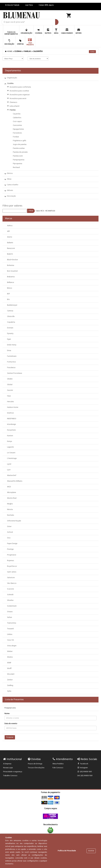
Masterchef (12, 475)
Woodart (11, 674)
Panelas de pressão (20, 152)
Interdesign (12, 424)
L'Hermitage (12, 458)
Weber (10, 651)
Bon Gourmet (12, 271)
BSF (9, 294)
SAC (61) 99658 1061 (85, 776)
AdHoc (10, 226)
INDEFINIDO (12, 419)
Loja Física (29, 5)
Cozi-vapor (17, 122)
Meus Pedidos (58, 764)
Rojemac (11, 561)
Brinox (10, 288)
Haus (9, 396)
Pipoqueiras (17, 164)
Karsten (10, 436)
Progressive (12, 555)
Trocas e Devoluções (36, 768)
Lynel (9, 464)
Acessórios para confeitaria (20, 87)
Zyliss (9, 691)
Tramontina (12, 623)
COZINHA (18, 51)
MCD (9, 487)
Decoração (12, 196)
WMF (9, 663)
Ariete (10, 237)
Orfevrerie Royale (14, 521)
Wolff (9, 668)
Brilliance (11, 282)
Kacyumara (11, 430)
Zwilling (10, 685)
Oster (9, 527)
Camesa (10, 311)
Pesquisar (10, 737)
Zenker (10, 680)
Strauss (10, 612)
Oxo (9, 538)
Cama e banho (13, 185)
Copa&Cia (11, 322)
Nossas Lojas (8, 768)
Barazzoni (11, 248)
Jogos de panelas (20, 144)
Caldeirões (38, 51)
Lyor (9, 470)
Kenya (10, 441)
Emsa (9, 351)
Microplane (12, 492)
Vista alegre (12, 646)
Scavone (11, 589)
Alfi (8, 231)
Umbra (10, 634)
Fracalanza (11, 368)
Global (10, 385)
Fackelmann (12, 356)
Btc (8, 299)
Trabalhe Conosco (10, 776)
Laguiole (10, 447)
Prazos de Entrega (35, 764)
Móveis (10, 190)
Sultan (10, 617)
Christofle (11, 317)
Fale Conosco (58, 768)
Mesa (9, 179)
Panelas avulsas (19, 148)
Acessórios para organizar (20, 95)
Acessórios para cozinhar (19, 91)
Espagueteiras (18, 129)
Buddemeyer (12, 305)
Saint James (12, 572)
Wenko (10, 657)
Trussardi (10, 629)
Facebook (83, 764)
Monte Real (12, 498)
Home (9, 51)
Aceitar (91, 851)
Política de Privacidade (67, 851)
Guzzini (10, 390)
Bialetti (10, 254)
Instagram (83, 768)
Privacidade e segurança (13, 772)
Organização (12, 78)
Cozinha (10, 83)
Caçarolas (17, 114)
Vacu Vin (11, 640)
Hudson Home (13, 407)
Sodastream (12, 606)
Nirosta (10, 510)
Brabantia (11, 277)
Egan (9, 339)
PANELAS (27, 51)
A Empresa (7, 764)
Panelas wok (18, 156)
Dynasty (10, 334)
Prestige (10, 549)
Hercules (10, 402)
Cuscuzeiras (17, 125)
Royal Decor (12, 566)
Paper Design (12, 544)
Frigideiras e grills (19, 141)
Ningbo (10, 504)
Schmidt (10, 595)
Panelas (13, 110)
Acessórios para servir (18, 99)
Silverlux (10, 600)
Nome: (7, 714)
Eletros (10, 173)
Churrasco (13, 102)
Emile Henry (12, 345)
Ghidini (10, 379)
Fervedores (17, 133)
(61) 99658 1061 (85, 772)
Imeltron (10, 413)
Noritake (11, 515)
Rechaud (16, 167)
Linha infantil (14, 106)
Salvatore (11, 578)
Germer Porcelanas (15, 373)
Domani (10, 328)
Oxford (10, 532)
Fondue (16, 137)
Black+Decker (12, 260)
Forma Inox (12, 362)
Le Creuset (11, 453)
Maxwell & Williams (15, 481)
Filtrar (31, 211)
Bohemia (11, 265)
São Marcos (12, 583)
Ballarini (10, 243)
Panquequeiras (19, 160)
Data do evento (11, 724)
